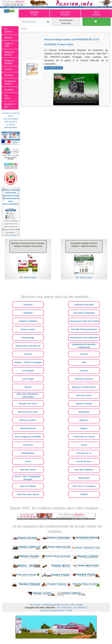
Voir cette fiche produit (54, 68)
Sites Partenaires (64, 608)
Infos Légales (76, 605)
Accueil (24, 29)
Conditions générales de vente (55, 605)
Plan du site (35, 605)
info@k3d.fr (82, 608)
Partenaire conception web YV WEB (56, 610)
